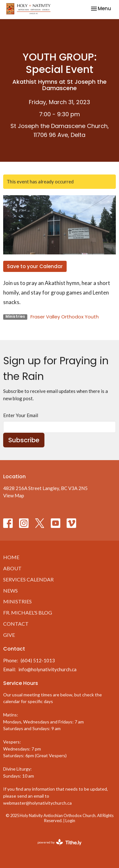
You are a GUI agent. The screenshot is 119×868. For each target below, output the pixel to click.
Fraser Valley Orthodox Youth (65, 317)
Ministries (17, 601)
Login (70, 821)
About (12, 568)
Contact (16, 624)
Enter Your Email (21, 415)
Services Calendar (28, 579)
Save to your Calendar (35, 266)
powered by (60, 842)
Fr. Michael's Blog (28, 612)
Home (11, 557)
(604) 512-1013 (38, 660)
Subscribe (24, 440)
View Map (14, 495)
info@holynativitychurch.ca (47, 669)
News (10, 591)
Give (9, 635)
